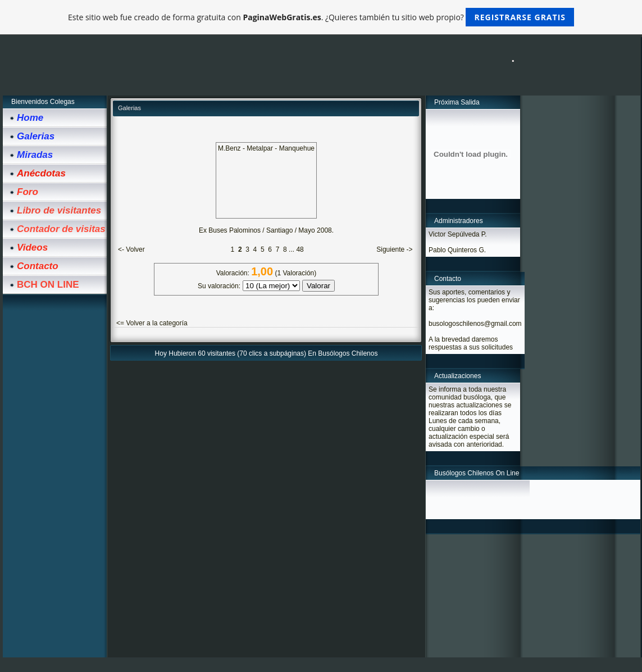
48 (300, 249)
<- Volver (131, 249)
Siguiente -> (394, 249)
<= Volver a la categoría (152, 323)
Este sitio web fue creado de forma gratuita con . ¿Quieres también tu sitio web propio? (321, 17)
